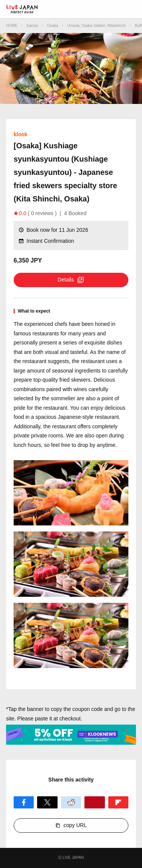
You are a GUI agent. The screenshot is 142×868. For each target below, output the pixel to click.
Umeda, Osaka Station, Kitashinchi (96, 26)
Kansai (32, 26)
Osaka (53, 26)
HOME (12, 26)
